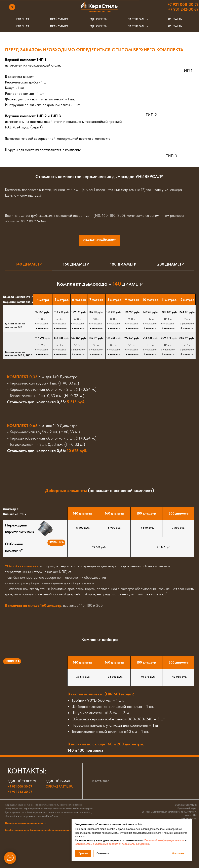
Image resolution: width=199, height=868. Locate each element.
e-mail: (66, 781)
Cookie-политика (48, 830)
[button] (157, 20)
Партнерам (136, 26)
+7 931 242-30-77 (20, 792)
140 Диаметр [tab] (29, 264)
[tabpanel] (99, 280)
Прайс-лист (59, 26)
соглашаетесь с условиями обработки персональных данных (112, 844)
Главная (23, 26)
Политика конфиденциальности (26, 823)
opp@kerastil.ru (59, 786)
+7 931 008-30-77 (20, 786)
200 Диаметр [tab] (170, 264)
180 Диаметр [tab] (123, 264)
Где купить (98, 26)
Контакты (175, 26)
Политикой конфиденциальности (164, 840)
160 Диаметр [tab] (76, 264)
